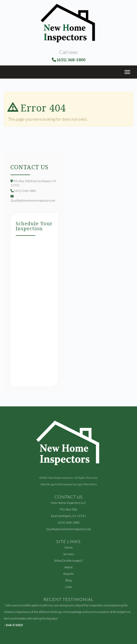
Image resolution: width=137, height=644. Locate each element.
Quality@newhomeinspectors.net (68, 529)
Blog (68, 580)
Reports (68, 574)
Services (69, 554)
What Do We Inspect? (69, 561)
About (68, 567)
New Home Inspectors (61, 478)
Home (69, 547)
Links (68, 587)
